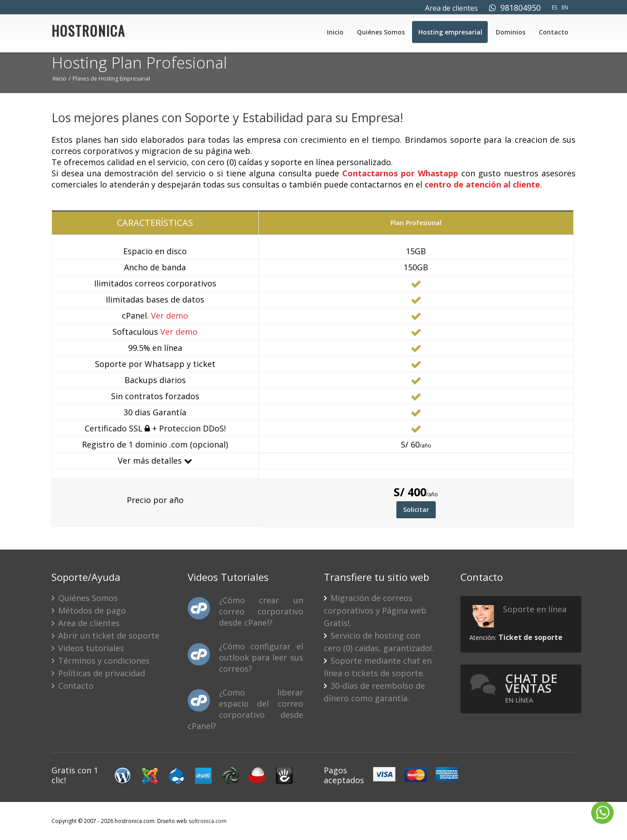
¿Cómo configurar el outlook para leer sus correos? (261, 657)
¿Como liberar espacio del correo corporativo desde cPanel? (245, 709)
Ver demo (170, 316)
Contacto (554, 32)
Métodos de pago (89, 610)
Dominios (511, 32)
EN (565, 7)
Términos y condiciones (101, 661)
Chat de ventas (531, 688)
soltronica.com (208, 821)
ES (554, 7)
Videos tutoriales (88, 648)
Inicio (335, 32)
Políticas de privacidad (98, 673)
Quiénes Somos (381, 32)
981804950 (515, 8)
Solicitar (416, 510)
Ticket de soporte (530, 637)
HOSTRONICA (88, 33)
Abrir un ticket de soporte (105, 635)
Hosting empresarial (450, 32)
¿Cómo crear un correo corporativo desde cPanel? (261, 611)
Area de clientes (451, 8)
